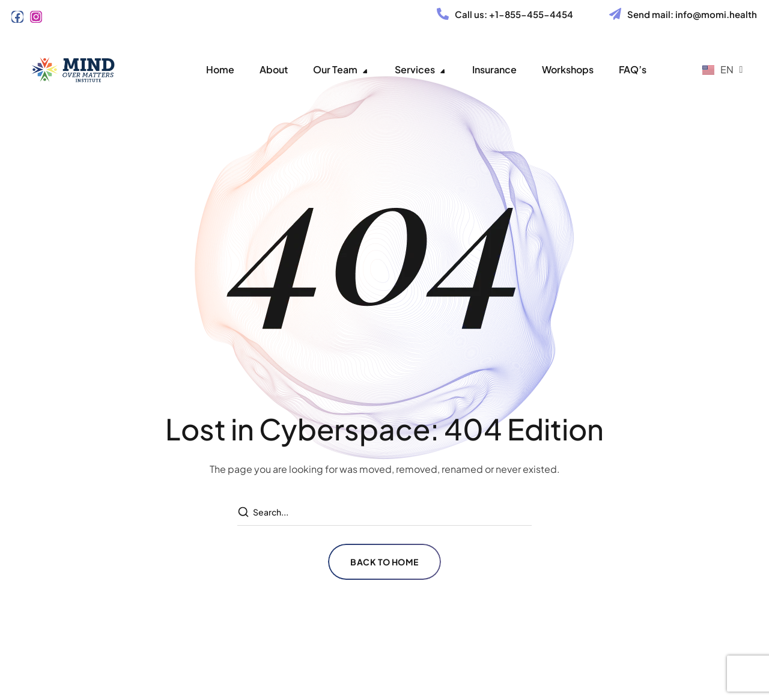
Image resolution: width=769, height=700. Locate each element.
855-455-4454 (539, 14)
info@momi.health (716, 14)
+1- (497, 14)
